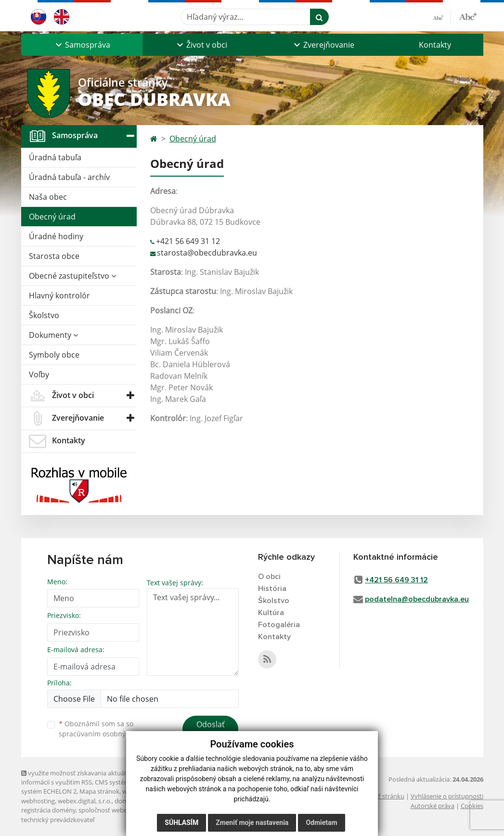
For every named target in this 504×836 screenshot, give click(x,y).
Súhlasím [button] (181, 823)
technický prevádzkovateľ (58, 820)
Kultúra (271, 613)
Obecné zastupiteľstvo (72, 276)
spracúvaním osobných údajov (108, 734)
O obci (269, 577)
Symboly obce (54, 355)
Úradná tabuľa (55, 157)
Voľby (39, 374)
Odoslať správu (211, 730)
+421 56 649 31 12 (188, 241)
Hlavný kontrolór (59, 296)
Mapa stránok (99, 791)
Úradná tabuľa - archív (69, 177)
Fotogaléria (279, 625)
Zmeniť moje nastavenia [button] (252, 823)
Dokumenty (53, 335)
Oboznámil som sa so (108, 729)
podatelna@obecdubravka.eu (417, 599)
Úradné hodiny (56, 236)
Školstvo (44, 315)
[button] (82, 45)
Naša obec (48, 197)
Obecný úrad (52, 217)
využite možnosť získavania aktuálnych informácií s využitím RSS (80, 778)
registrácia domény (48, 810)
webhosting (38, 801)
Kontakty (435, 45)
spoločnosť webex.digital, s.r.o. (122, 810)
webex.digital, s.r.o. (85, 801)
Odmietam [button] (321, 823)
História (272, 589)
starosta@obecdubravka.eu (207, 253)
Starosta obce (54, 256)
